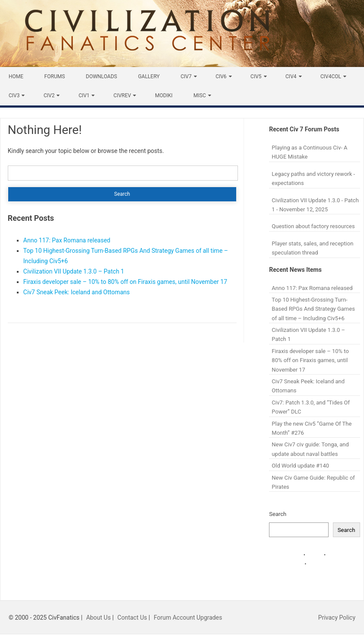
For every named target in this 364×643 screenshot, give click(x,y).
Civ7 (186, 76)
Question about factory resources (313, 226)
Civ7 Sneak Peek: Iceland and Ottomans (77, 292)
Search (278, 514)
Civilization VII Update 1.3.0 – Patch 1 (74, 271)
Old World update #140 (300, 466)
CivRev (122, 95)
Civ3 (14, 95)
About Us (98, 618)
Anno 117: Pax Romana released (67, 240)
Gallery (149, 76)
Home (16, 76)
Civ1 (84, 95)
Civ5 (256, 76)
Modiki (164, 95)
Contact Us (132, 618)
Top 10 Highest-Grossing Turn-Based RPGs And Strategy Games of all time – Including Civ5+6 (313, 309)
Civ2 (49, 95)
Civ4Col (331, 76)
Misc (200, 95)
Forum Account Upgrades (188, 618)
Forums (55, 76)
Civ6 (221, 76)
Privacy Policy (337, 618)
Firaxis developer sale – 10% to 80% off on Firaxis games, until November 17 (125, 282)
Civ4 (291, 76)
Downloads (101, 76)
